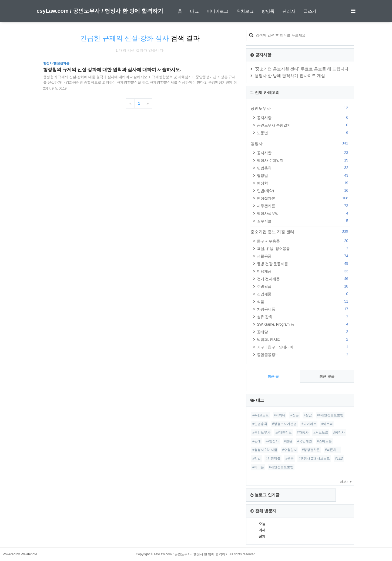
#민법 (257, 458)
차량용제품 (303, 309)
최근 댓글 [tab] (327, 376)
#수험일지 (289, 450)
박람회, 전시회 (303, 339)
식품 (303, 301)
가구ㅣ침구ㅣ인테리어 (303, 347)
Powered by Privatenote (20, 554)
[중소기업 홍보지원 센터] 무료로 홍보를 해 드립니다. (302, 69)
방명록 (268, 11)
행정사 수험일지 (303, 160)
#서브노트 (321, 433)
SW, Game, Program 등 (303, 324)
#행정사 (339, 433)
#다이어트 (309, 424)
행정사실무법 (303, 213)
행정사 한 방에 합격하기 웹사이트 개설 (290, 76)
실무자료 (303, 221)
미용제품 (303, 271)
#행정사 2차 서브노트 (314, 458)
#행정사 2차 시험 (265, 450)
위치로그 (245, 11)
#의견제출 (273, 458)
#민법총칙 (260, 424)
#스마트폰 (324, 441)
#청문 (295, 415)
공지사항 (303, 118)
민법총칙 (303, 168)
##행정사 (272, 441)
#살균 (308, 415)
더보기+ (346, 482)
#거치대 (280, 415)
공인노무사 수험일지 (303, 125)
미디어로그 (217, 11)
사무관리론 (303, 206)
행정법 (303, 175)
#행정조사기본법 (284, 424)
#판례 (257, 441)
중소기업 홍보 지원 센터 (300, 232)
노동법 (303, 133)
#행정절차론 (311, 450)
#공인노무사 (261, 433)
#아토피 (327, 424)
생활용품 (303, 256)
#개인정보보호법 (281, 467)
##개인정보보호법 (330, 415)
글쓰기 (310, 11)
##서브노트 (261, 415)
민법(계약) (303, 191)
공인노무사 (300, 108)
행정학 (303, 183)
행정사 (300, 143)
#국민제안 (305, 441)
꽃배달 (303, 332)
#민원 (288, 441)
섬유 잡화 (303, 317)
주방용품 (303, 286)
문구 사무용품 (303, 241)
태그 (195, 11)
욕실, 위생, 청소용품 (303, 248)
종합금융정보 (303, 354)
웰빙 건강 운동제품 (303, 264)
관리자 (289, 11)
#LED (339, 458)
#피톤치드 (332, 450)
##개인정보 (284, 433)
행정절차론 (303, 198)
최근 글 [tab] (273, 376)
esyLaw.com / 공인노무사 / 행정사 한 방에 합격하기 (100, 11)
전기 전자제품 (303, 279)
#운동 (289, 458)
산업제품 (303, 294)
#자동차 (303, 433)
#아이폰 (258, 467)
